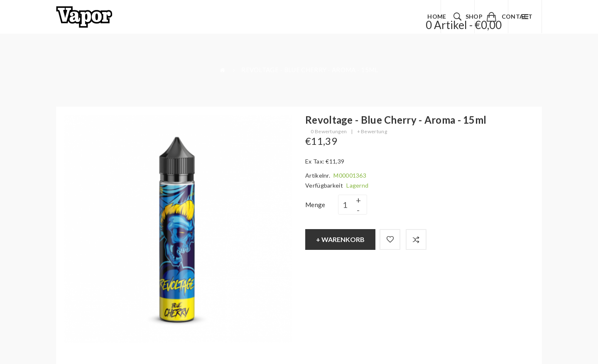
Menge (315, 205)
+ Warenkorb (340, 239)
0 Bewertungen (329, 131)
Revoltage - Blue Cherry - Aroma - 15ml (310, 70)
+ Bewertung (372, 131)
